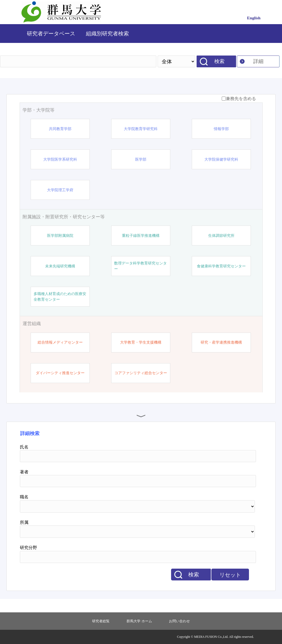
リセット (230, 575)
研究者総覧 (101, 621)
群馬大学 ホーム (139, 621)
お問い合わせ (179, 621)
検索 (219, 61)
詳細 (258, 61)
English (254, 18)
